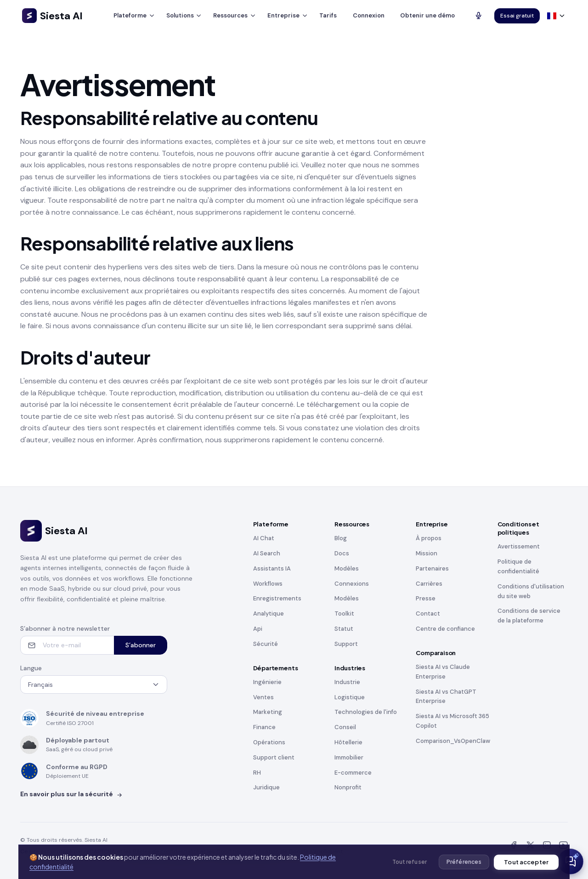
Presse (426, 598)
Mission (427, 553)
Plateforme (130, 15)
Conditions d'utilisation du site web (531, 591)
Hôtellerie (348, 742)
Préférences (464, 862)
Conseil (345, 727)
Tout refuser (410, 862)
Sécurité (266, 644)
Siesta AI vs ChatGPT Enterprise (446, 696)
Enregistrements (277, 598)
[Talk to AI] (479, 16)
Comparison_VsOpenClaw (453, 741)
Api (258, 629)
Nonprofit (348, 787)
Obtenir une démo (427, 15)
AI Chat (264, 538)
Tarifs (328, 15)
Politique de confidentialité (518, 566)
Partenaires (432, 568)
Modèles (347, 568)
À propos (429, 538)
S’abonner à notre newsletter (65, 628)
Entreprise (283, 15)
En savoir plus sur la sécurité (71, 794)
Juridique (266, 787)
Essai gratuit (517, 16)
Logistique (350, 697)
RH (257, 773)
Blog (341, 538)
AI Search (267, 553)
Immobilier (349, 757)
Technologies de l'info (366, 712)
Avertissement (519, 546)
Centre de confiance (445, 629)
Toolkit (344, 614)
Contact (428, 614)
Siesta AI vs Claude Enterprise (443, 672)
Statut (344, 629)
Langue (31, 668)
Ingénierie (267, 682)
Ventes (263, 697)
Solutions (180, 15)
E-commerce (353, 773)
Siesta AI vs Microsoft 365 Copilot (452, 721)
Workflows (268, 584)
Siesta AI (52, 16)
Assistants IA (272, 568)
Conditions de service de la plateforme (529, 616)
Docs (342, 553)
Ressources (230, 15)
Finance (264, 727)
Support (346, 644)
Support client (274, 757)
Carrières (429, 584)
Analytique (269, 614)
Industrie (347, 682)
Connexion (369, 15)
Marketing (268, 712)
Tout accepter (526, 862)
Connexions (352, 584)
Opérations (269, 742)
